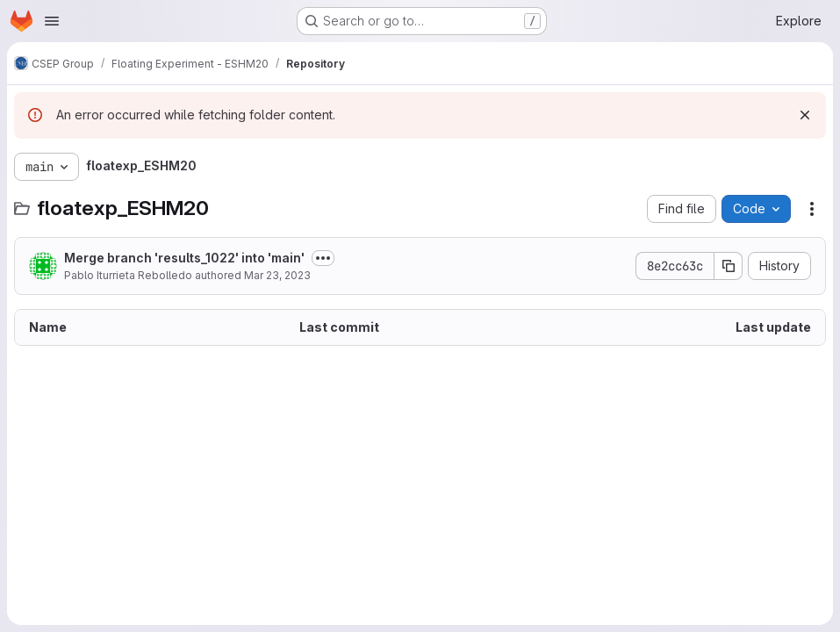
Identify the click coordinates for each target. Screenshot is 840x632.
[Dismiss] (805, 115)
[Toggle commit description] (323, 258)
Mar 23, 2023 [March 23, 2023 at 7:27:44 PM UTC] (277, 275)
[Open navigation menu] (52, 21)
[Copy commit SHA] (729, 266)
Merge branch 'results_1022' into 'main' (184, 258)
